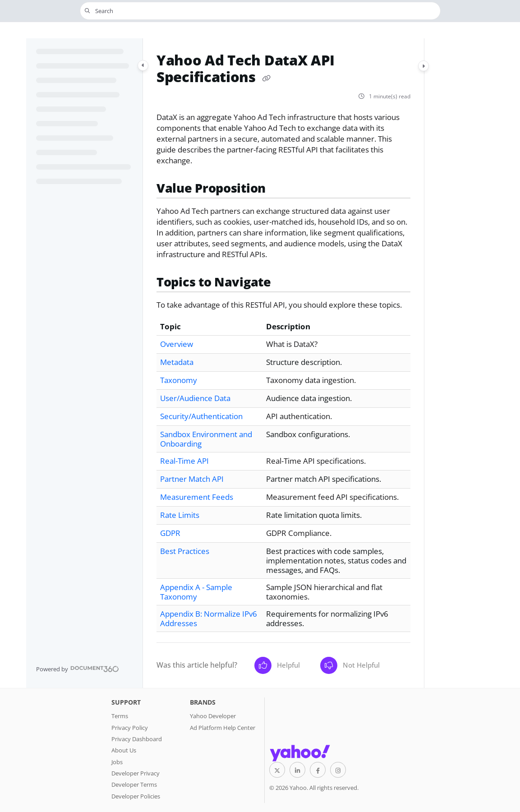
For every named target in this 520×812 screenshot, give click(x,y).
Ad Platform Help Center (223, 728)
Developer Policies (136, 796)
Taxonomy (179, 380)
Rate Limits (180, 515)
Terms (120, 716)
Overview (177, 344)
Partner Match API (192, 479)
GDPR (170, 533)
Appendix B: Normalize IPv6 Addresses (209, 618)
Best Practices (185, 551)
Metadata (177, 362)
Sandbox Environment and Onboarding (206, 439)
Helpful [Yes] (277, 665)
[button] (260, 11)
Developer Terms (134, 784)
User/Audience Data (195, 398)
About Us (124, 750)
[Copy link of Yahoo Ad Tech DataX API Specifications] (267, 78)
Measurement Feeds (197, 497)
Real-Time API (184, 461)
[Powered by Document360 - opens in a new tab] (78, 669)
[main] (283, 363)
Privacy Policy (130, 728)
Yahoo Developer (213, 716)
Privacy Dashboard (137, 739)
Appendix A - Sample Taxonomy (196, 592)
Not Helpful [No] (350, 665)
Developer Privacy (136, 773)
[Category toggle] (143, 65)
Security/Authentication (201, 416)
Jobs (117, 762)
